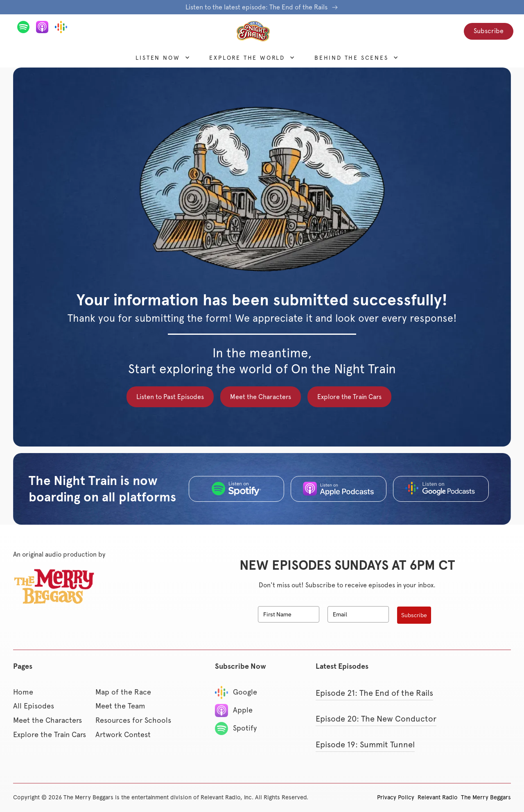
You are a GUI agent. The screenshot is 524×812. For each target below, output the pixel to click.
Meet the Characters (261, 397)
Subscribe (489, 31)
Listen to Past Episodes (170, 397)
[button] (158, 58)
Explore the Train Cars (349, 397)
